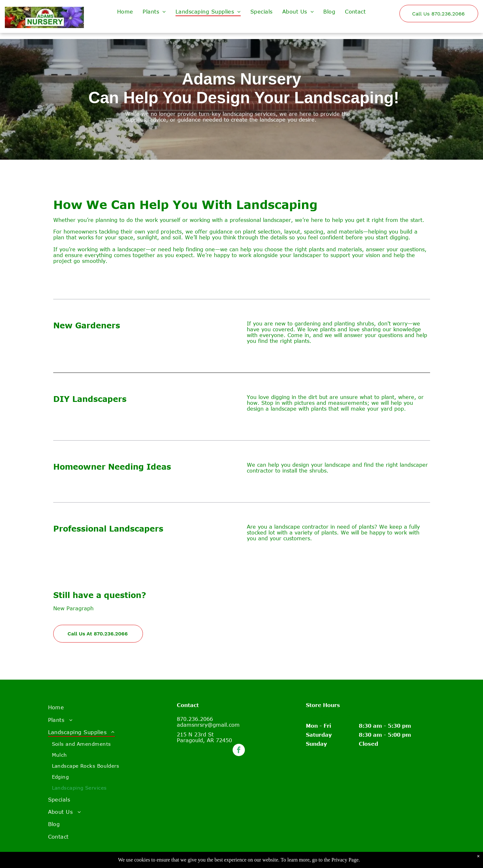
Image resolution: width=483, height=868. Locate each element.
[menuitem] (125, 12)
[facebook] (239, 751)
